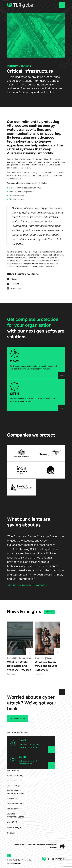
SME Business (16, 284)
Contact (11, 833)
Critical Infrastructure (16, 804)
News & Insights (15, 828)
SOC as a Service (14, 791)
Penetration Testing (15, 776)
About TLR (12, 822)
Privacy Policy (27, 860)
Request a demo (18, 719)
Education (15, 279)
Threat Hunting (13, 786)
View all (49, 612)
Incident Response (15, 781)
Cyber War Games (16, 817)
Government (16, 289)
